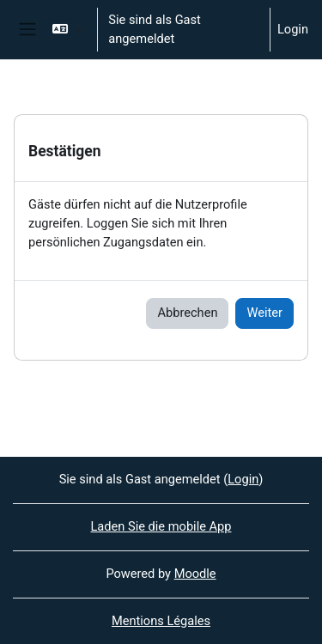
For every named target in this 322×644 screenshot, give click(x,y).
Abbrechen (187, 313)
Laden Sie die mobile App (161, 526)
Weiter (264, 313)
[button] (67, 30)
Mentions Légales (161, 621)
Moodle (195, 574)
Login (293, 29)
